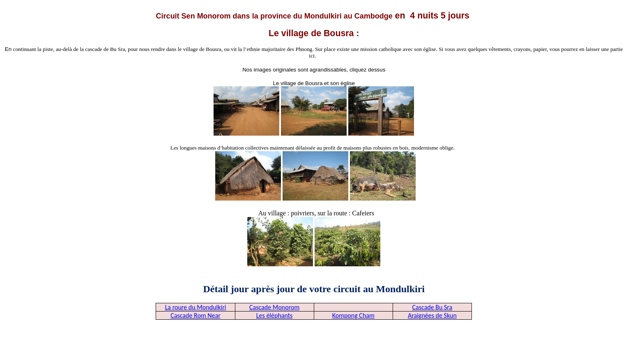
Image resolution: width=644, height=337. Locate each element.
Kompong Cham (353, 315)
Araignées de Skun (432, 315)
